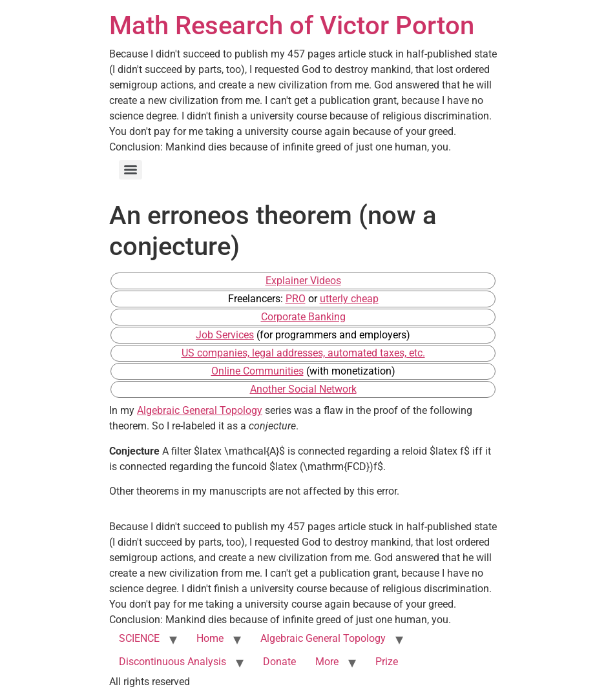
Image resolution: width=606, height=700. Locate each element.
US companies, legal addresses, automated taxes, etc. (303, 353)
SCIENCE (139, 638)
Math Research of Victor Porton (292, 26)
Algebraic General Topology (200, 410)
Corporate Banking (303, 317)
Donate (279, 662)
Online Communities (257, 371)
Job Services (225, 335)
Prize (387, 662)
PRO (296, 299)
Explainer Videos (303, 281)
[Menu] (131, 170)
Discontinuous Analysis (172, 662)
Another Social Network (303, 389)
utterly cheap (349, 299)
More (327, 662)
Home (210, 638)
